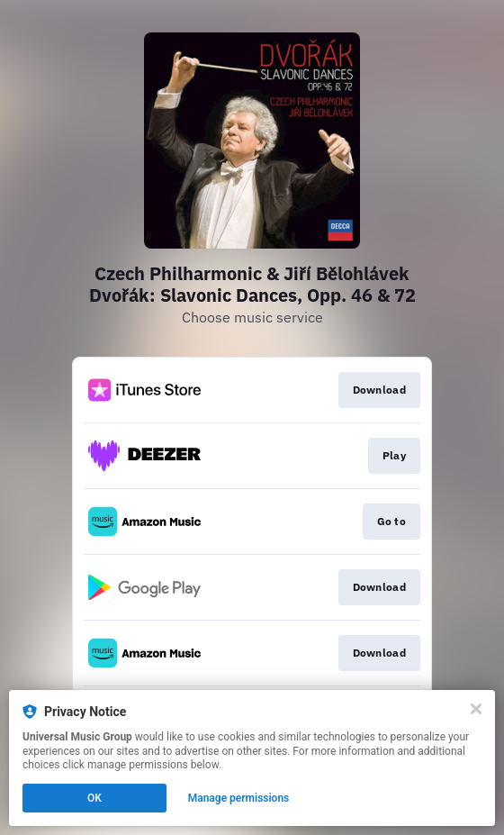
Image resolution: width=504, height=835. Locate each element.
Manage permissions (239, 798)
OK (94, 798)
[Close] (476, 709)
